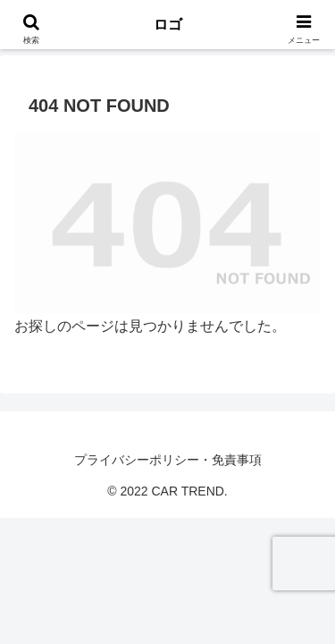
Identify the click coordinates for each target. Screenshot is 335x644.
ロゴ (168, 25)
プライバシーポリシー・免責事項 (168, 460)
